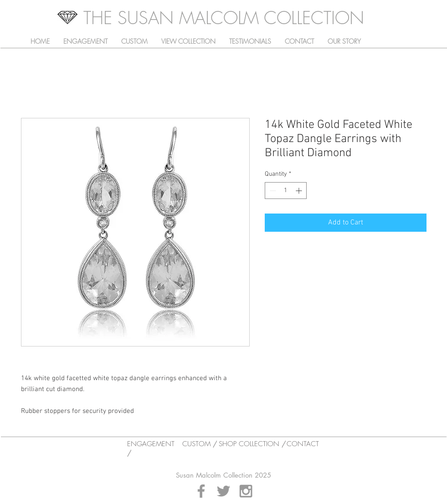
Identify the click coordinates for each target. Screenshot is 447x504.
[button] (188, 41)
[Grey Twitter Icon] (223, 491)
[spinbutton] (286, 191)
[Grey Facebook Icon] (201, 491)
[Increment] (300, 191)
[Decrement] (272, 191)
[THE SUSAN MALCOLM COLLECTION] (224, 18)
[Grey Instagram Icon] (246, 491)
